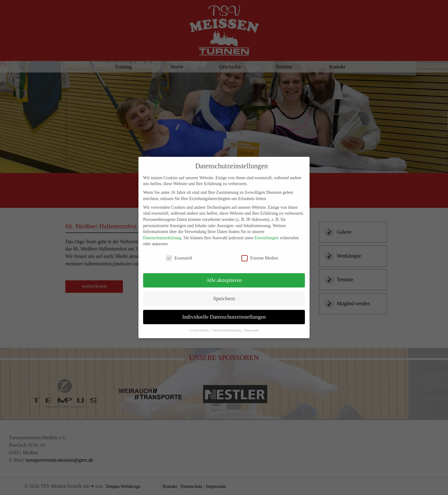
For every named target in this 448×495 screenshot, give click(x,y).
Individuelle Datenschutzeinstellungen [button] (224, 311)
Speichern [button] (224, 293)
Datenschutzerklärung (162, 233)
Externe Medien (260, 253)
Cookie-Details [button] (199, 325)
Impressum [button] (252, 325)
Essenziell (179, 253)
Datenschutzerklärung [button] (227, 325)
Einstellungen (266, 233)
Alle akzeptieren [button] (224, 275)
